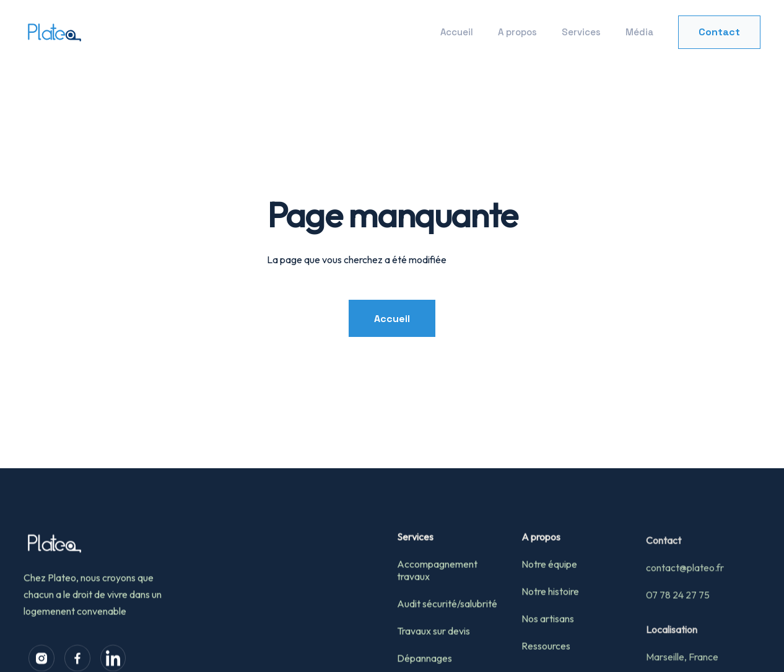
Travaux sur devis (433, 652)
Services (581, 32)
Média (639, 32)
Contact (719, 32)
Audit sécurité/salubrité (447, 625)
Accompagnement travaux (437, 591)
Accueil (457, 32)
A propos (517, 32)
